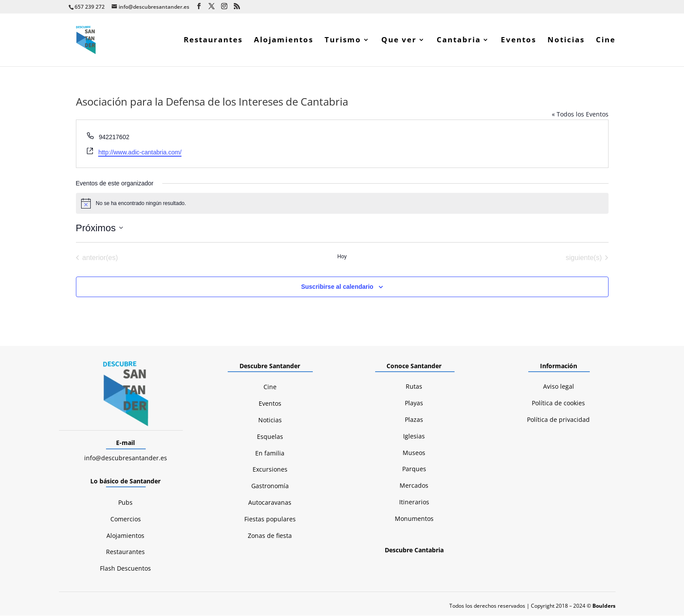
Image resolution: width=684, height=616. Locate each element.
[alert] (342, 204)
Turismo (343, 41)
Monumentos (414, 519)
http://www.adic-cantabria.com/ (140, 153)
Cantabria (459, 41)
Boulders (604, 606)
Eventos (518, 41)
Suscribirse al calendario (337, 287)
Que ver (399, 41)
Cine (606, 41)
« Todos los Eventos (580, 115)
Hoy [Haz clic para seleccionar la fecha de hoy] (342, 257)
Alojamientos (284, 41)
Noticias (566, 41)
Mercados (414, 486)
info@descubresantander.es (126, 458)
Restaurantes (213, 41)
